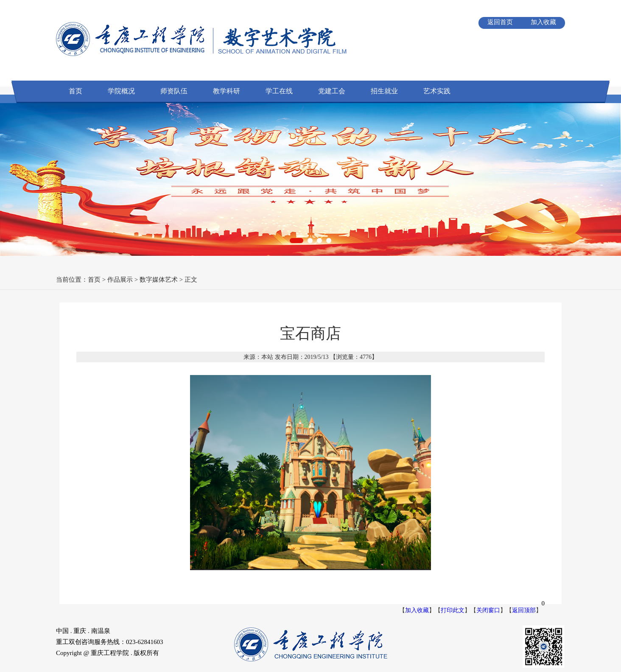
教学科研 (227, 91)
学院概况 (121, 91)
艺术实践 (437, 91)
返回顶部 (524, 610)
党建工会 (332, 91)
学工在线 (279, 91)
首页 (76, 91)
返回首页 (500, 22)
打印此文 (453, 610)
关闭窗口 (488, 610)
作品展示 (120, 280)
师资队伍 (174, 91)
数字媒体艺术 (159, 280)
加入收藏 (543, 22)
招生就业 (384, 91)
